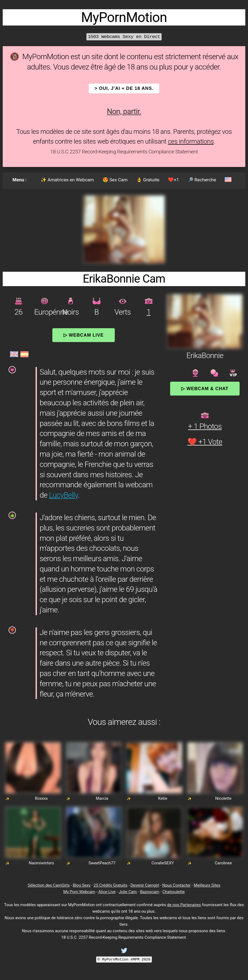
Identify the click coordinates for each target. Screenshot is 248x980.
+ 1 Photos (205, 426)
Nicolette (223, 798)
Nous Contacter (176, 885)
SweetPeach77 (102, 863)
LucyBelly (63, 495)
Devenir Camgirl (145, 885)
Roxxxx (41, 798)
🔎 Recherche (202, 180)
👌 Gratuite (148, 180)
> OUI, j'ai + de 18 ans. (124, 88)
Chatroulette (174, 892)
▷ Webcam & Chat (205, 388)
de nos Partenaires (184, 905)
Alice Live (107, 892)
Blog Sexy (82, 885)
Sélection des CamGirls (49, 885)
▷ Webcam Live (84, 335)
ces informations (191, 141)
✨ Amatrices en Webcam (67, 180)
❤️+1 (173, 180)
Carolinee (223, 863)
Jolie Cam (128, 892)
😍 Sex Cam (115, 180)
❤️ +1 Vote (205, 442)
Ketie (163, 798)
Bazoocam (150, 892)
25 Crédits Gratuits (110, 885)
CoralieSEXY (163, 863)
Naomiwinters (41, 863)
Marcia (102, 798)
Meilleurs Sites (207, 885)
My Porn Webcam (79, 892)
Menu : (20, 180)
